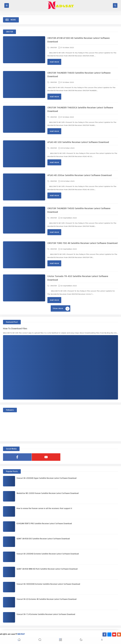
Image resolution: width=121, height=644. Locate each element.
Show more (61, 309)
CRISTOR (52, 47)
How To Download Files (15, 329)
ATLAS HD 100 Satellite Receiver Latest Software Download (78, 142)
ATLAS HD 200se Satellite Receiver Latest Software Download (80, 175)
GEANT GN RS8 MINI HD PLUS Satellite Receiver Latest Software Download (47, 569)
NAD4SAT (21, 634)
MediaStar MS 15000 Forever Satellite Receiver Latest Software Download (48, 493)
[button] (19, 640)
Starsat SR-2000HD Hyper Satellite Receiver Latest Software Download (47, 478)
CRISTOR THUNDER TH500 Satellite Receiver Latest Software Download (79, 210)
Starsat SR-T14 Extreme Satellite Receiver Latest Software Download (46, 614)
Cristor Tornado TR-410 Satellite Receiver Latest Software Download (78, 278)
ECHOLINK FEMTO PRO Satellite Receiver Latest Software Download (44, 524)
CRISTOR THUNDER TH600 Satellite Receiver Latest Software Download (79, 75)
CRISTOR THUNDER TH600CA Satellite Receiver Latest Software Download (80, 109)
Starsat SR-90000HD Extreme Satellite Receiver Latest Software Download (48, 584)
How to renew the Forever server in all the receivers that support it (44, 508)
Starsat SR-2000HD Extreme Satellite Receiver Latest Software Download (48, 554)
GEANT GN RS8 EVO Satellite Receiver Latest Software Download (43, 539)
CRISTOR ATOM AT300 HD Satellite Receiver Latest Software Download (79, 40)
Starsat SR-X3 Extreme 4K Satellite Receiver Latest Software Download (47, 599)
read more (54, 62)
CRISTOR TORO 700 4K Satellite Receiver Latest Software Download (82, 243)
